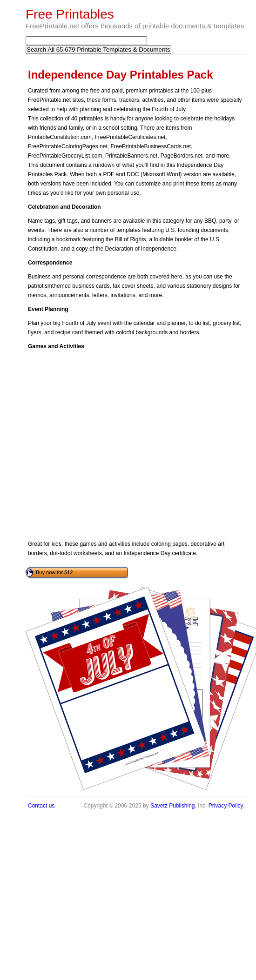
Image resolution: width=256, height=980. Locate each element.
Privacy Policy (226, 806)
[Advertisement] (87, 445)
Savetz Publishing (172, 806)
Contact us (41, 806)
